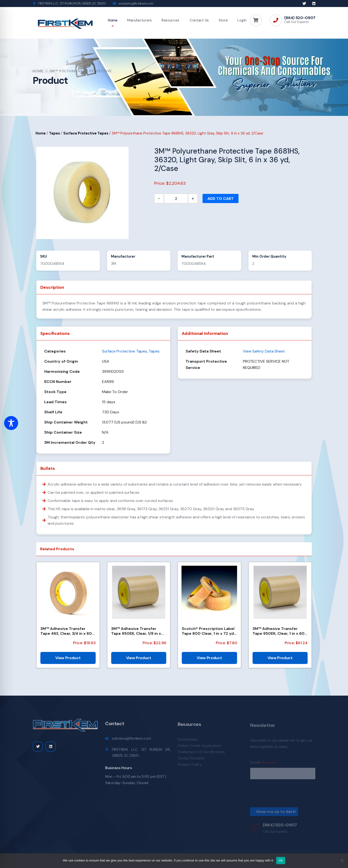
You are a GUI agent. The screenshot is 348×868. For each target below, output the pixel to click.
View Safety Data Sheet (264, 351)
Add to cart (221, 199)
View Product (68, 658)
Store (223, 20)
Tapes (54, 133)
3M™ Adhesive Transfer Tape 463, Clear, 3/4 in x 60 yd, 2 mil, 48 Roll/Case (66, 631)
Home (113, 20)
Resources (170, 20)
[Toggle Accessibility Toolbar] (11, 423)
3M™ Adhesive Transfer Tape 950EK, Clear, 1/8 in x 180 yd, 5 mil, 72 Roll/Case (136, 631)
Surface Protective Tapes (86, 133)
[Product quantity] (176, 198)
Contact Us (199, 20)
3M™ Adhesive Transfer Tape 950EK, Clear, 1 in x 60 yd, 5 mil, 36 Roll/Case (279, 631)
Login (242, 20)
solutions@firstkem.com (136, 4)
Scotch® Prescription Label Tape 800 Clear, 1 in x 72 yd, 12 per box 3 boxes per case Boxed (209, 631)
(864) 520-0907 (300, 18)
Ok (281, 860)
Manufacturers (139, 20)
